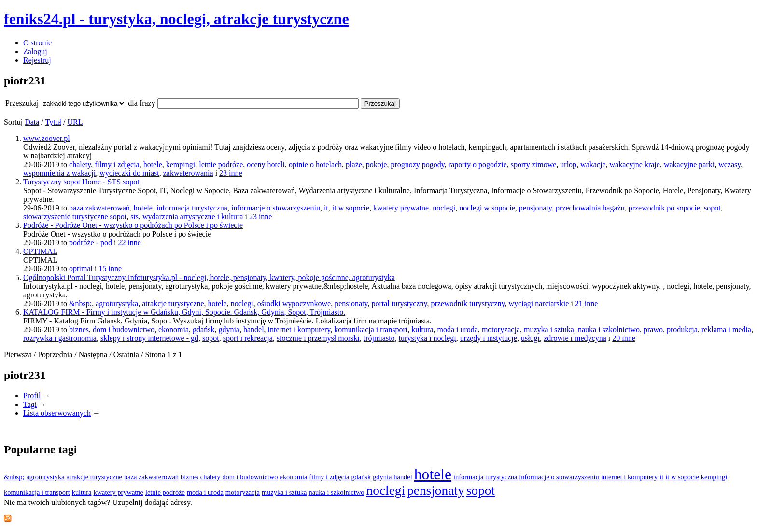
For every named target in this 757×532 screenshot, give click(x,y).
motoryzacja (501, 329)
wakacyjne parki (689, 164)
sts (134, 217)
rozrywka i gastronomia (60, 338)
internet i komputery (299, 329)
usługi (530, 338)
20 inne (624, 338)
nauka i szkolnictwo (609, 329)
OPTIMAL (40, 251)
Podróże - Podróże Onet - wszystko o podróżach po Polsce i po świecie (133, 225)
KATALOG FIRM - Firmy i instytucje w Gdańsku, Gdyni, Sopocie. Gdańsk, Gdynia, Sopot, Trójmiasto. (184, 312)
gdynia (229, 329)
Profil (32, 396)
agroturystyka (117, 303)
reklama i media (726, 329)
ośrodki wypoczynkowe (294, 303)
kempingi (181, 164)
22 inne (129, 243)
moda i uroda (458, 329)
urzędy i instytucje (489, 338)
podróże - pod (91, 243)
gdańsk (203, 329)
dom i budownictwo (124, 329)
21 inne (587, 303)
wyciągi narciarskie (539, 303)
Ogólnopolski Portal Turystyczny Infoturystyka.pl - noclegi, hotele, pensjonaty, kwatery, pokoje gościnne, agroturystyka (209, 277)
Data (32, 122)
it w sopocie (351, 208)
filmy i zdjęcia (117, 164)
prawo (653, 329)
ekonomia (174, 329)
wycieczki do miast (129, 173)
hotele (153, 164)
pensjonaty (535, 208)
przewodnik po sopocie (664, 208)
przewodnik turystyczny (468, 303)
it (326, 208)
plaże (354, 164)
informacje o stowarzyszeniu (276, 208)
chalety (80, 164)
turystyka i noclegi (428, 338)
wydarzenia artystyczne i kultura (193, 217)
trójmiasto (379, 338)
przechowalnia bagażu (590, 208)
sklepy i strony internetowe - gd (149, 338)
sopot (712, 208)
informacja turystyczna (192, 208)
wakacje (593, 164)
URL (75, 122)
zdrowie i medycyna (575, 338)
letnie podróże (221, 164)
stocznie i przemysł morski (318, 338)
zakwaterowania (188, 173)
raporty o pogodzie (478, 164)
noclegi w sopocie (487, 208)
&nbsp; (80, 303)
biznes (79, 329)
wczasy (729, 164)
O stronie (37, 43)
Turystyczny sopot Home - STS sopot (81, 182)
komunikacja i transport (371, 329)
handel (254, 329)
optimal (81, 269)
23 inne (231, 173)
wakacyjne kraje (635, 164)
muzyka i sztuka (549, 329)
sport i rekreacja (248, 338)
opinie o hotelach (315, 164)
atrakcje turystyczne (173, 303)
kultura (422, 329)
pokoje (377, 164)
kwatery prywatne (401, 208)
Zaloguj (35, 51)
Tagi (30, 404)
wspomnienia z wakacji (59, 173)
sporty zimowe (534, 164)
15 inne (110, 269)
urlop (568, 164)
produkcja (682, 329)
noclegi (444, 208)
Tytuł (53, 122)
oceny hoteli (266, 164)
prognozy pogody (417, 164)
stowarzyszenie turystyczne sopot (75, 217)
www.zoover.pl (47, 138)
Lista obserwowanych (57, 413)
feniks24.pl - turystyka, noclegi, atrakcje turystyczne (176, 19)
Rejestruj (37, 60)
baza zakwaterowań (99, 208)
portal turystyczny (399, 303)
